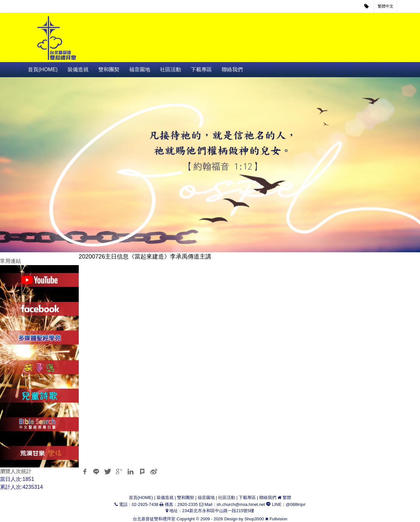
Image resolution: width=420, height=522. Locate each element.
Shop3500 (254, 519)
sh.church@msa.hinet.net (241, 504)
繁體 (287, 498)
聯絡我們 (232, 69)
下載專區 (201, 69)
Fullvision (278, 519)
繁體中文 (386, 6)
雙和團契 (109, 69)
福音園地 (140, 69)
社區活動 (171, 69)
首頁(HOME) (43, 69)
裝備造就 (78, 69)
